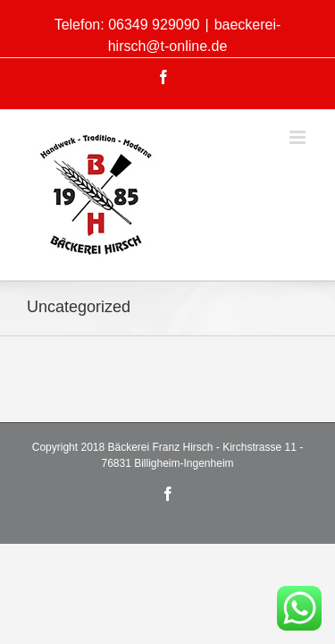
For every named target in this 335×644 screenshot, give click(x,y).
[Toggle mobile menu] (299, 124)
